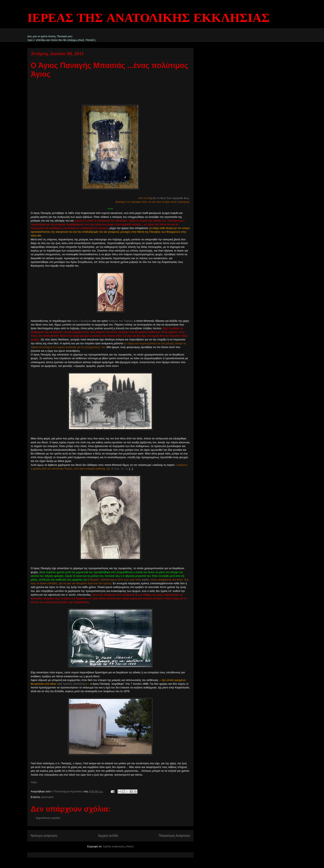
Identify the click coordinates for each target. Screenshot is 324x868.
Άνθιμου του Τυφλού (120, 321)
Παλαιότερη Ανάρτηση (174, 836)
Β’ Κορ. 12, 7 (119, 469)
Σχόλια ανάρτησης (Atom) (118, 846)
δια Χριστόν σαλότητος (72, 684)
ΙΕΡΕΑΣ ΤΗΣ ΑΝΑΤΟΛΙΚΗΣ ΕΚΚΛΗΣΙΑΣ (149, 19)
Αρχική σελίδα (108, 836)
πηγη (34, 782)
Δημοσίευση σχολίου (48, 818)
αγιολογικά (47, 797)
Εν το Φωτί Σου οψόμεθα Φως (171, 198)
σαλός (145, 580)
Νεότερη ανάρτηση (44, 836)
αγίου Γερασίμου (82, 321)
